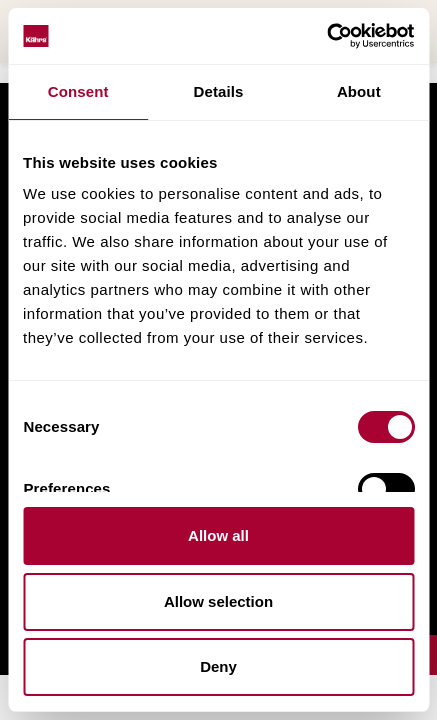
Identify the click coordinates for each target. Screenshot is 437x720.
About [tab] (359, 91)
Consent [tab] (78, 91)
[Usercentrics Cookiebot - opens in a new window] (326, 36)
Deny (218, 666)
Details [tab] (219, 91)
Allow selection (218, 601)
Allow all (218, 535)
